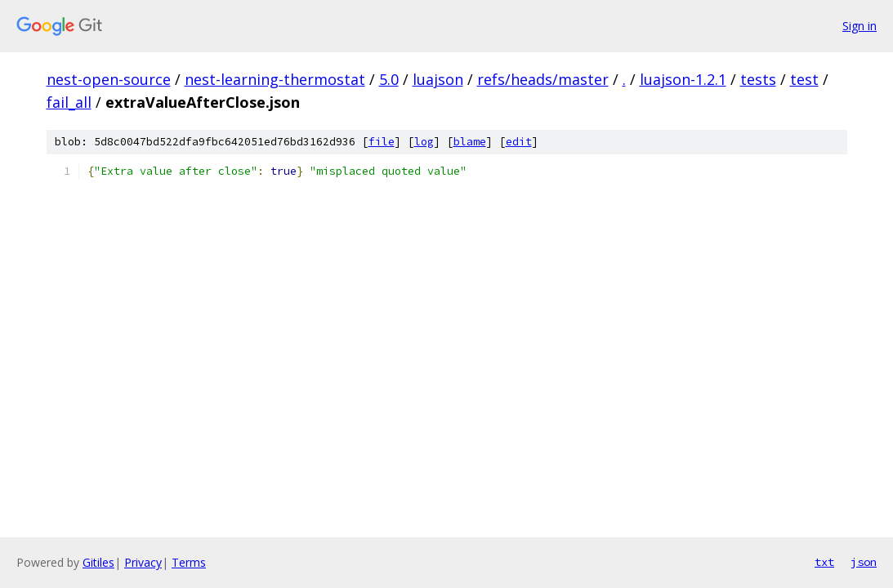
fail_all (69, 102)
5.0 (389, 79)
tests (758, 79)
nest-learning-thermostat (275, 79)
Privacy (143, 562)
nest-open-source (109, 79)
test (804, 79)
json (864, 562)
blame (470, 142)
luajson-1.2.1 (683, 79)
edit (519, 142)
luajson (438, 79)
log (424, 142)
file (382, 142)
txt (824, 562)
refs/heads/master (543, 79)
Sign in (860, 26)
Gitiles (98, 562)
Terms (189, 562)
